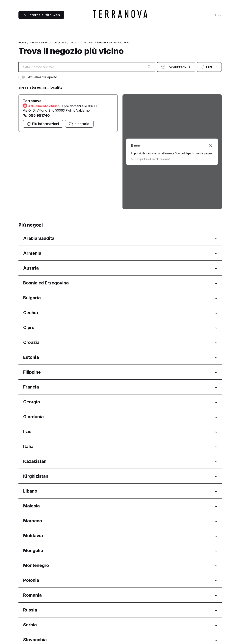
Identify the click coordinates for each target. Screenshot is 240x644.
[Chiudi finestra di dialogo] (211, 185)
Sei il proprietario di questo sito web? (150, 198)
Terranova (32, 140)
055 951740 (39, 154)
